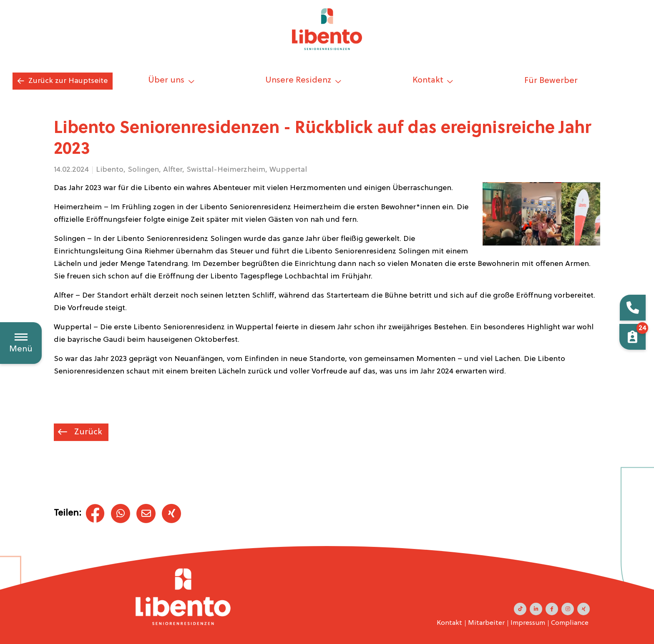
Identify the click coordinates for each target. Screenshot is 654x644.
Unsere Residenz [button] (299, 80)
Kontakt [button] (429, 80)
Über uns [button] (167, 80)
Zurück (87, 432)
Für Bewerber (551, 81)
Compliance (570, 623)
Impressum (528, 623)
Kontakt (449, 623)
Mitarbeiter (486, 623)
